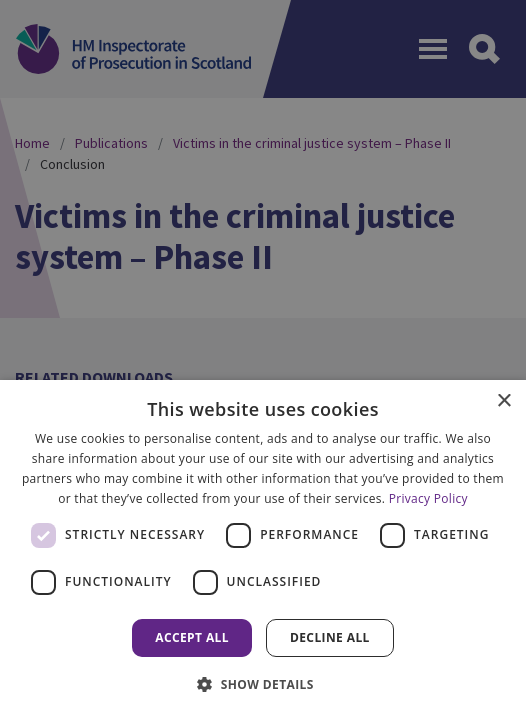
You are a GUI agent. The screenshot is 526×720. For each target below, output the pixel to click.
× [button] (503, 401)
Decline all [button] (330, 637)
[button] (263, 684)
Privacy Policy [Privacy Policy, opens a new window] (428, 498)
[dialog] (263, 550)
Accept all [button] (192, 637)
